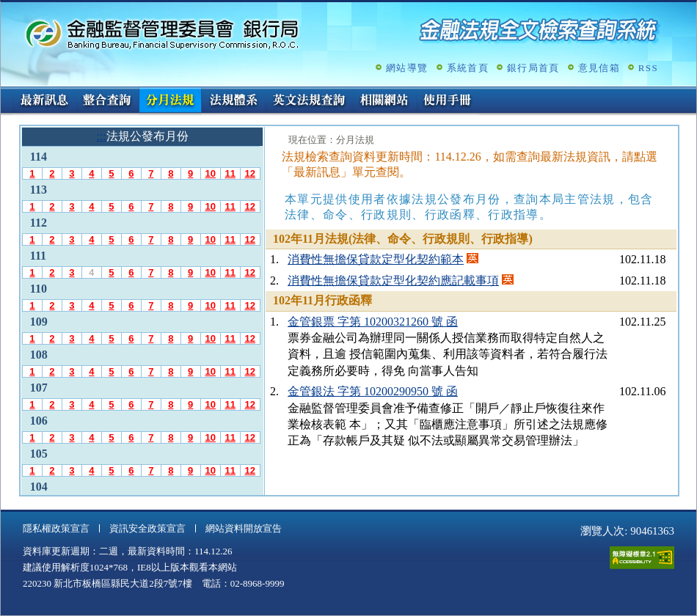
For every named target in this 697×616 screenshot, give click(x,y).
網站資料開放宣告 (244, 528)
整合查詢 (107, 101)
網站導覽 (407, 68)
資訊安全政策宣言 (147, 528)
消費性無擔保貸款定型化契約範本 (376, 259)
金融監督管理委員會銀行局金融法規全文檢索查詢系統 (162, 33)
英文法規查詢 (309, 101)
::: (6, 93)
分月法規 (170, 101)
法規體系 (233, 101)
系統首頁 (468, 68)
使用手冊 (448, 101)
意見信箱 (599, 68)
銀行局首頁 (533, 68)
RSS (648, 68)
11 (230, 173)
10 (210, 173)
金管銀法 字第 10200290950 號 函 (373, 391)
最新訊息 (44, 101)
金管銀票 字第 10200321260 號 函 (373, 322)
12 (249, 173)
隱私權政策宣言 (56, 528)
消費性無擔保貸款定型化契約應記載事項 (393, 280)
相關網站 (384, 101)
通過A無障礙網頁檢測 (642, 558)
